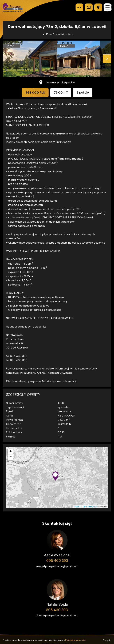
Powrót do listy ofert (60, 34)
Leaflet (76, 507)
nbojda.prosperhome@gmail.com (57, 615)
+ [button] (11, 452)
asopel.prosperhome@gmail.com (57, 566)
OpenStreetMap (90, 507)
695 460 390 (57, 610)
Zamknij (107, 639)
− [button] (11, 457)
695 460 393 (57, 561)
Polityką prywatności (76, 639)
